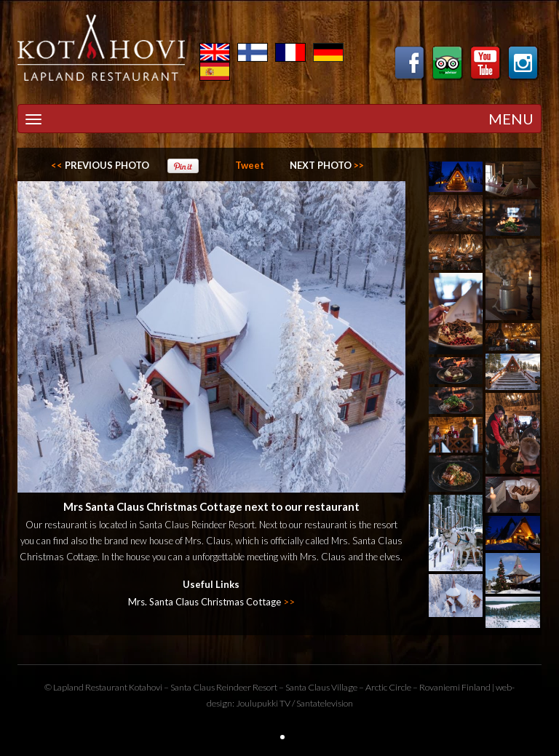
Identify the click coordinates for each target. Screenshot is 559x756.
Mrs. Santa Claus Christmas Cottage (211, 602)
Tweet (250, 165)
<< (100, 165)
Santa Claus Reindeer (211, 687)
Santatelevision (325, 703)
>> (327, 165)
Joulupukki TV (263, 703)
